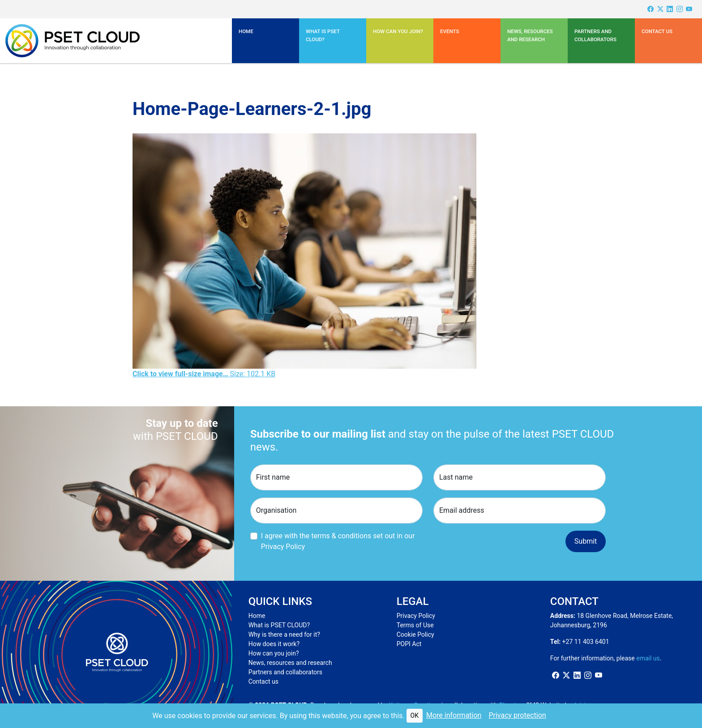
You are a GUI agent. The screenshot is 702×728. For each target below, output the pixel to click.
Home (246, 31)
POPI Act (409, 644)
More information (454, 715)
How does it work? (274, 644)
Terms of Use (415, 625)
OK (415, 715)
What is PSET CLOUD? (279, 625)
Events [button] (449, 31)
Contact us (657, 31)
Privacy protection (517, 715)
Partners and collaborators (285, 672)
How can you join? (398, 31)
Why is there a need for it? (284, 634)
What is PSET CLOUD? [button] (323, 35)
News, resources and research (530, 35)
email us (648, 658)
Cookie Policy (415, 634)
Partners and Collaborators (595, 35)
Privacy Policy (416, 616)
